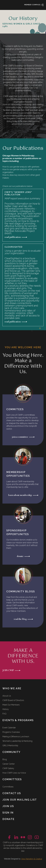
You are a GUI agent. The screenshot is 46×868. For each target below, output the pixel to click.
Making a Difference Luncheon (16, 737)
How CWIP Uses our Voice (14, 773)
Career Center (9, 764)
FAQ (4, 714)
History (6, 709)
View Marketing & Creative (32, 859)
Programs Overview (11, 732)
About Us (7, 696)
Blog (5, 759)
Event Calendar (9, 728)
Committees (8, 787)
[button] (42, 5)
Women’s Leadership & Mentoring (17, 741)
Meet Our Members (11, 705)
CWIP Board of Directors (13, 700)
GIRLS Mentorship (10, 745)
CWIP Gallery (8, 768)
